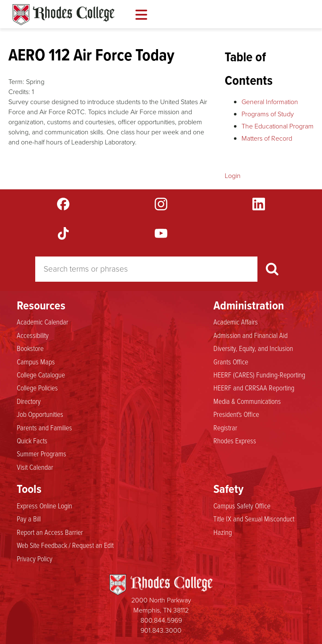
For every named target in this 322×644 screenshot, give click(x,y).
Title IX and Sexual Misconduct (254, 518)
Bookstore (30, 348)
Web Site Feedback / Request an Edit (65, 545)
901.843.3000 (161, 630)
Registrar (225, 427)
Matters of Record (267, 138)
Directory (29, 401)
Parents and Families (44, 427)
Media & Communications (247, 401)
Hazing (223, 532)
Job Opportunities (40, 414)
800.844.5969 (161, 620)
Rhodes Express (235, 440)
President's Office (236, 414)
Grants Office (231, 361)
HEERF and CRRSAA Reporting (254, 387)
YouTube (161, 233)
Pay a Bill (29, 518)
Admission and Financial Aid (251, 335)
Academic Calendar (43, 322)
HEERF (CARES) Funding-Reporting (259, 374)
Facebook (63, 204)
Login (233, 176)
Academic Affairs (236, 322)
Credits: (19, 92)
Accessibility (33, 335)
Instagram (161, 204)
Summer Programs (42, 453)
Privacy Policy (35, 558)
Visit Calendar (35, 467)
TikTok (63, 233)
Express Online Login (44, 505)
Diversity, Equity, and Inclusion (253, 348)
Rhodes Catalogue (64, 15)
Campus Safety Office (242, 505)
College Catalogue (41, 374)
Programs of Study (268, 114)
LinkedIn (259, 204)
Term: (16, 82)
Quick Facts (32, 440)
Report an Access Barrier (50, 532)
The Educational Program (278, 126)
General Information (270, 102)
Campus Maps (36, 361)
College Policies (37, 387)
